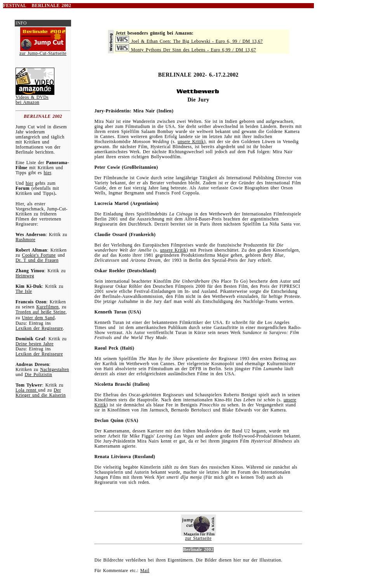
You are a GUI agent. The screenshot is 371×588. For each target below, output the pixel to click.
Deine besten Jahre (35, 344)
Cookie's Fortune (39, 255)
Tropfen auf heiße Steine (41, 312)
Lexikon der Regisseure (39, 328)
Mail (145, 571)
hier (48, 173)
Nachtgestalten (55, 370)
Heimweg (25, 276)
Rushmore (25, 240)
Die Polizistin (38, 375)
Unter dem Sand (38, 318)
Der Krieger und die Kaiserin (41, 393)
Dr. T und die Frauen (37, 260)
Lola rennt (27, 390)
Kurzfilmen (47, 307)
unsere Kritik (191, 142)
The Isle (24, 291)
